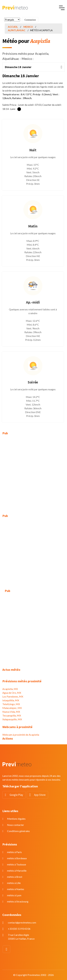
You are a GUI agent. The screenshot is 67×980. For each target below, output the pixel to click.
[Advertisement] (33, 473)
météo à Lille (14, 883)
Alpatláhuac (17, 30)
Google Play (16, 795)
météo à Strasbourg (18, 901)
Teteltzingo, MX (11, 704)
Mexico (28, 27)
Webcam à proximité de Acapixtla (21, 735)
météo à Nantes (16, 889)
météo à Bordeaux (17, 858)
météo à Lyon (14, 895)
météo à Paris (14, 852)
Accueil (13, 27)
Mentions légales (16, 819)
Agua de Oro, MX (12, 693)
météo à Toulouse (17, 864)
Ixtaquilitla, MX (11, 700)
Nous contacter (16, 825)
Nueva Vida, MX (11, 712)
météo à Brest (15, 877)
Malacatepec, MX (12, 708)
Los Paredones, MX (13, 696)
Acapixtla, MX (10, 689)
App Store (40, 795)
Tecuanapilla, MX (12, 715)
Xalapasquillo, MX (12, 719)
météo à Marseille (17, 871)
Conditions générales (18, 831)
